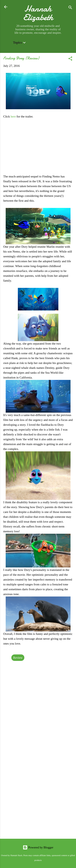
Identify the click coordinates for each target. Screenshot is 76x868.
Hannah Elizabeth (38, 13)
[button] (70, 59)
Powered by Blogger (38, 847)
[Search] (70, 8)
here (14, 116)
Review (18, 658)
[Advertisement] (38, 794)
